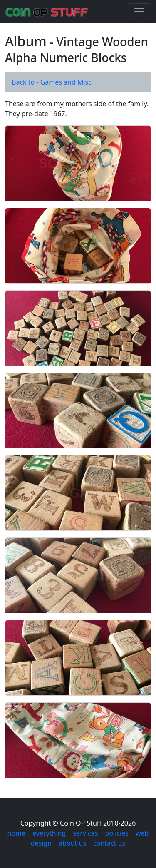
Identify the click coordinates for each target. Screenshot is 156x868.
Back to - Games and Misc (52, 82)
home (17, 833)
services (86, 833)
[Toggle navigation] (139, 12)
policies (117, 833)
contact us (109, 843)
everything (49, 833)
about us (72, 843)
